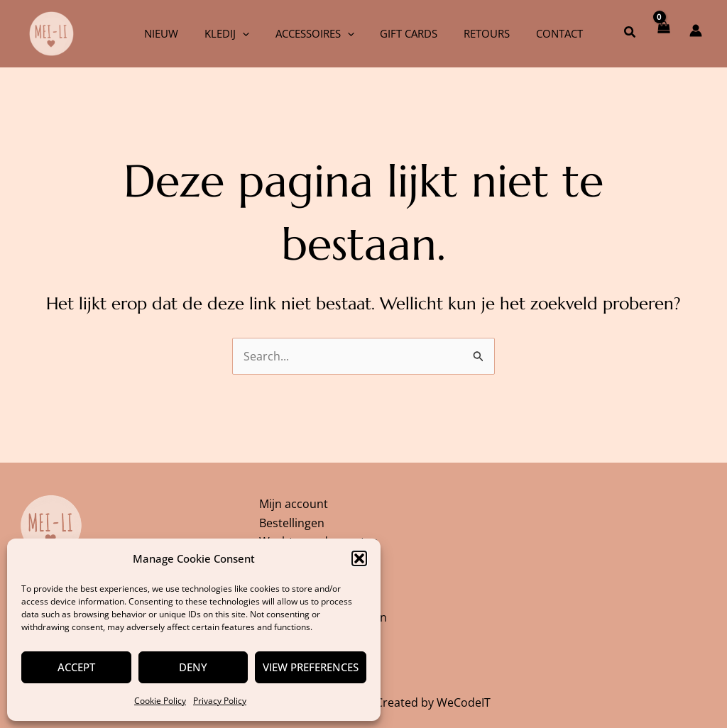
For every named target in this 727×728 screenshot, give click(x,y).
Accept (76, 667)
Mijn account (294, 501)
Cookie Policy (160, 701)
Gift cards (406, 33)
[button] (359, 558)
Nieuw (173, 33)
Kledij (234, 33)
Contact (547, 33)
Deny (193, 667)
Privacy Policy (220, 701)
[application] (250, 33)
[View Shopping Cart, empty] (663, 33)
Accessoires (317, 33)
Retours (480, 33)
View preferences (311, 667)
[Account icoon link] (696, 31)
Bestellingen (292, 520)
